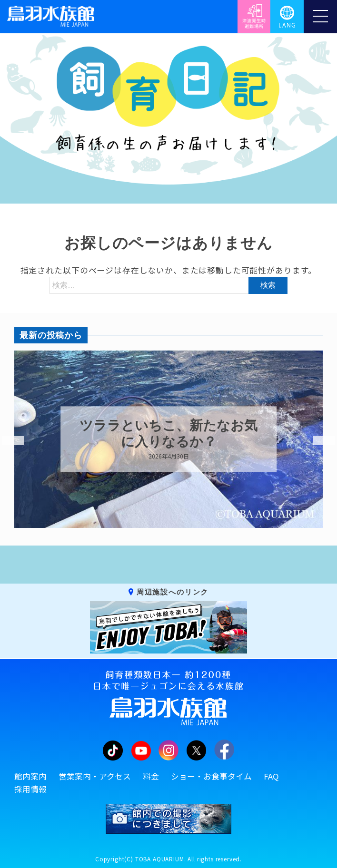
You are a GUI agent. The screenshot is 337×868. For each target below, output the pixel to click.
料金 (151, 776)
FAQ (271, 776)
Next (318, 441)
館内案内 (30, 776)
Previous (7, 441)
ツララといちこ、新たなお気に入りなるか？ (168, 434)
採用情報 (30, 789)
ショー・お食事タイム (211, 776)
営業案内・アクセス (95, 776)
